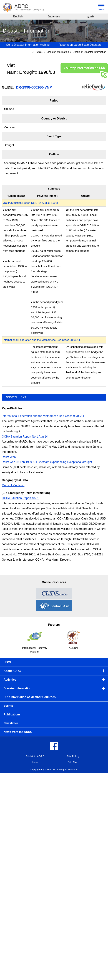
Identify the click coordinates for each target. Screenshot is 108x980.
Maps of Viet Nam (13, 485)
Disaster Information (58, 52)
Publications (12, 714)
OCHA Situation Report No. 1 (20, 498)
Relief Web (9, 457)
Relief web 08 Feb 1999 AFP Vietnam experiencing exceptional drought (47, 462)
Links (35, 762)
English (18, 16)
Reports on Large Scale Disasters (80, 45)
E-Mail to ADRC (35, 756)
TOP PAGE (36, 52)
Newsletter (11, 723)
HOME (8, 662)
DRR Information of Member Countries (30, 697)
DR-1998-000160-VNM (34, 87)
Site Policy (73, 756)
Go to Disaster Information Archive (28, 45)
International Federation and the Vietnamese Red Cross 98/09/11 (42, 340)
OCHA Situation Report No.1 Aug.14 (25, 437)
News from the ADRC (18, 732)
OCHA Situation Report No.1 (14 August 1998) (30, 203)
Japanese (54, 16)
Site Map (73, 762)
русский (90, 16)
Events (8, 706)
